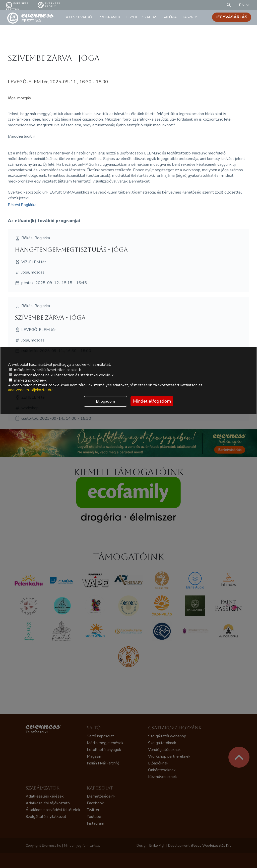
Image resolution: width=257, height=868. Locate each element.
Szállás (150, 17)
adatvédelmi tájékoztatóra (31, 390)
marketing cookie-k (28, 380)
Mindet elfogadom (152, 401)
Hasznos (190, 17)
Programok (110, 17)
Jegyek (131, 17)
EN (245, 5)
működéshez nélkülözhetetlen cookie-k (45, 370)
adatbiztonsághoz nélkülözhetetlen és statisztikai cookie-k (61, 375)
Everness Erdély (49, 5)
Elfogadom (105, 401)
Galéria (170, 17)
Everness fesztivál (17, 5)
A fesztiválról (80, 17)
